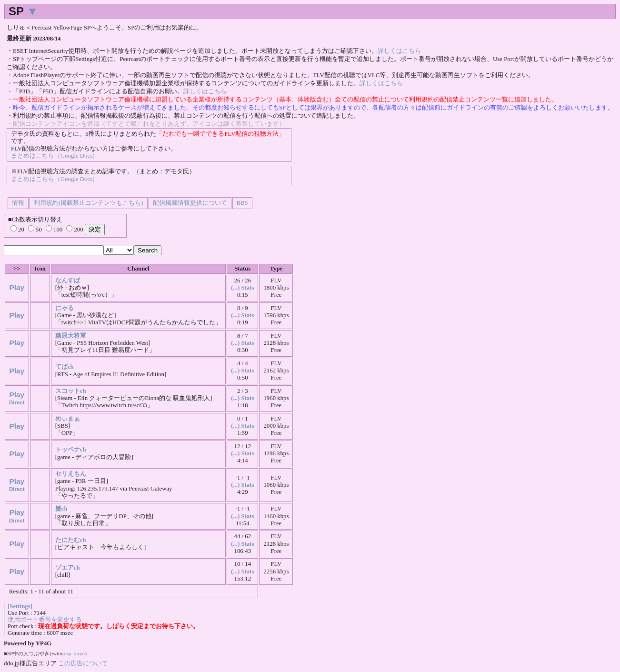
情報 (18, 203)
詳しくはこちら (399, 51)
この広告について (83, 663)
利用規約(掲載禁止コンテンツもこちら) (89, 203)
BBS (242, 203)
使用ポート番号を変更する (45, 620)
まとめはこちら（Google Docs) (53, 156)
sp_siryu (76, 653)
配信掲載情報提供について (190, 203)
